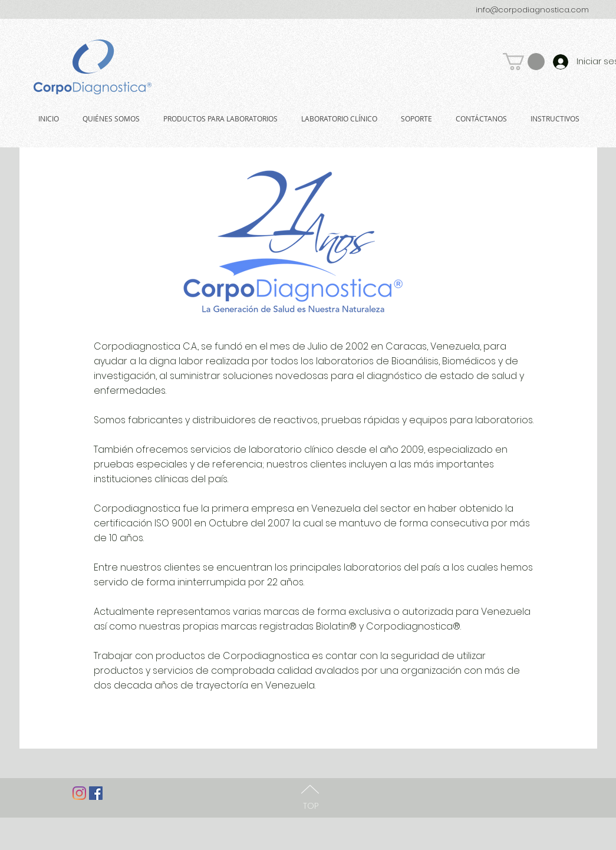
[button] (524, 62)
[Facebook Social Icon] (96, 793)
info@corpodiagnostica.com (532, 10)
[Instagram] (79, 793)
